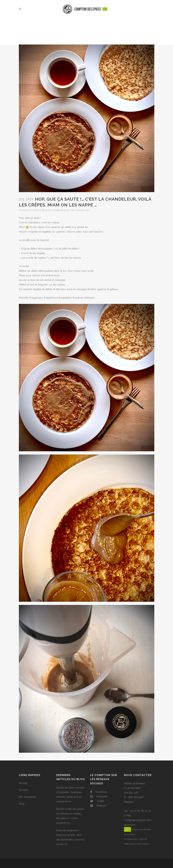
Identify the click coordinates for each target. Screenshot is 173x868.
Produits (24, 790)
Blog (45, 210)
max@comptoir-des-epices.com (71, 210)
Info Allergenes (28, 797)
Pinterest (98, 806)
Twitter (97, 801)
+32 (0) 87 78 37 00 (140, 811)
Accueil (23, 783)
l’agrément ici (143, 844)
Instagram (99, 796)
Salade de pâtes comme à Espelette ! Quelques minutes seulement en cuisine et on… (70, 795)
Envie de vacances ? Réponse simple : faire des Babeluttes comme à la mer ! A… (71, 837)
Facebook (98, 792)
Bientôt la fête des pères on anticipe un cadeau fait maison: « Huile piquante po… (70, 816)
